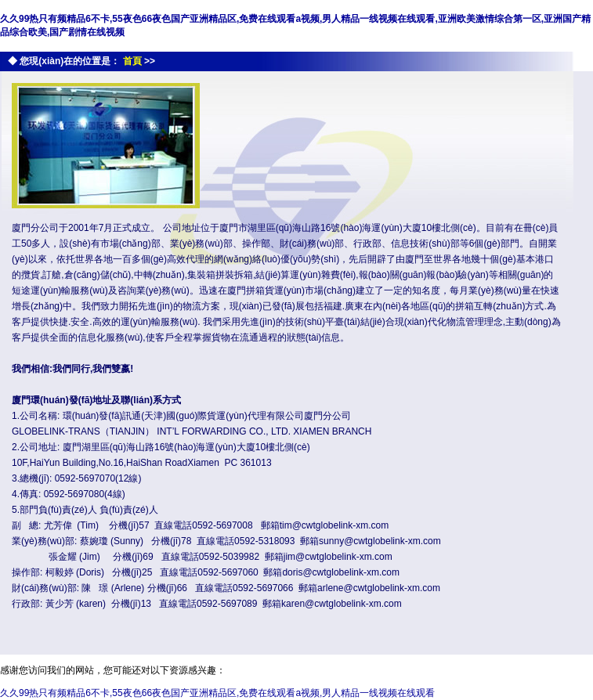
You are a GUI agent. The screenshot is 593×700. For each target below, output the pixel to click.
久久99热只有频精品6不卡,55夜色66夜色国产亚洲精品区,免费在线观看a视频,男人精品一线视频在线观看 (217, 693)
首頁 (132, 61)
